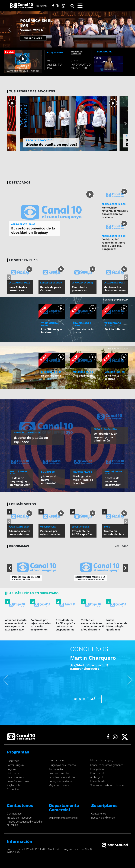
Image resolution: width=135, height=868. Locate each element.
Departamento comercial (63, 818)
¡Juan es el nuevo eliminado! (49, 480)
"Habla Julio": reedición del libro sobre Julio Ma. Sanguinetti (113, 244)
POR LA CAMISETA (37, 25)
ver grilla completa (77, 53)
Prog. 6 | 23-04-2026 (113, 472)
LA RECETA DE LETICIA (51, 283)
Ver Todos (121, 546)
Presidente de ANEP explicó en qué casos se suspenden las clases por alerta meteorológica (67, 628)
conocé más (86, 699)
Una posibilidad (83, 376)
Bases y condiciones (103, 818)
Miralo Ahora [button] (33, 38)
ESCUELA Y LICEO (80, 527)
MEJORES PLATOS (82, 472)
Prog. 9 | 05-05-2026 (39, 140)
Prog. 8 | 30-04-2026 (105, 429)
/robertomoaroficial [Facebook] (88, 665)
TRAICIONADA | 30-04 (113, 324)
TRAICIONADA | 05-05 (50, 324)
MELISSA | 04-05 (115, 372)
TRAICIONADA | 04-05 (82, 324)
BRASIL (107, 527)
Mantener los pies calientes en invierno (115, 290)
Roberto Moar (88, 658)
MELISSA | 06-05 (51, 372)
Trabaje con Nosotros (19, 818)
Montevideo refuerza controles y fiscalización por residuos (115, 212)
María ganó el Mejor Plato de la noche (83, 480)
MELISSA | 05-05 (83, 372)
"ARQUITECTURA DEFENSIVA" (48, 528)
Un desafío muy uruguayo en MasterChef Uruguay (20, 483)
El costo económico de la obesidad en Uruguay (33, 230)
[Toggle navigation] (80, 6)
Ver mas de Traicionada (116, 300)
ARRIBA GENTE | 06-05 (23, 224)
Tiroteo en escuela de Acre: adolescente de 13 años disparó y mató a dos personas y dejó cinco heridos (93, 630)
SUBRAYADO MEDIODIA (90, 577)
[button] (10, 29)
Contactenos (14, 814)
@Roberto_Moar (83, 668)
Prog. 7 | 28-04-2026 (18, 472)
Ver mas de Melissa (118, 349)
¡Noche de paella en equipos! (51, 144)
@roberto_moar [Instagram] (114, 668)
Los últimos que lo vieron (52, 331)
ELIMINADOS (48, 472)
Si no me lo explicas (112, 377)
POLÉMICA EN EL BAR (26, 577)
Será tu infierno (115, 329)
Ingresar (41, 6)
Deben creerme (51, 376)
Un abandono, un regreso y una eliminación (106, 437)
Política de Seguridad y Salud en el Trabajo (25, 823)
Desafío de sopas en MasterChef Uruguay (112, 483)
